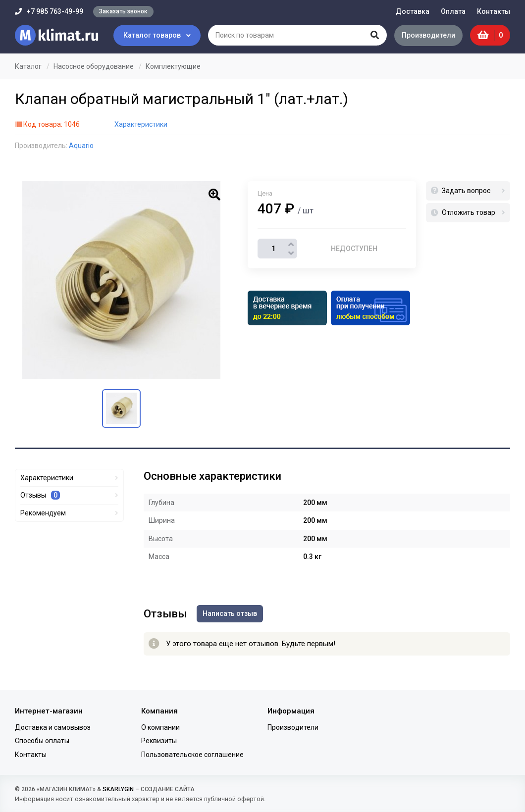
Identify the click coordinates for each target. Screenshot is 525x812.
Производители (428, 35)
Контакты (494, 11)
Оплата (453, 11)
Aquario (81, 146)
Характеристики (141, 124)
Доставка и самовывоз (53, 727)
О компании (160, 727)
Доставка (413, 11)
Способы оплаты (42, 741)
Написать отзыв (230, 613)
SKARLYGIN (118, 789)
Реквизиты (159, 741)
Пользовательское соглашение (192, 755)
